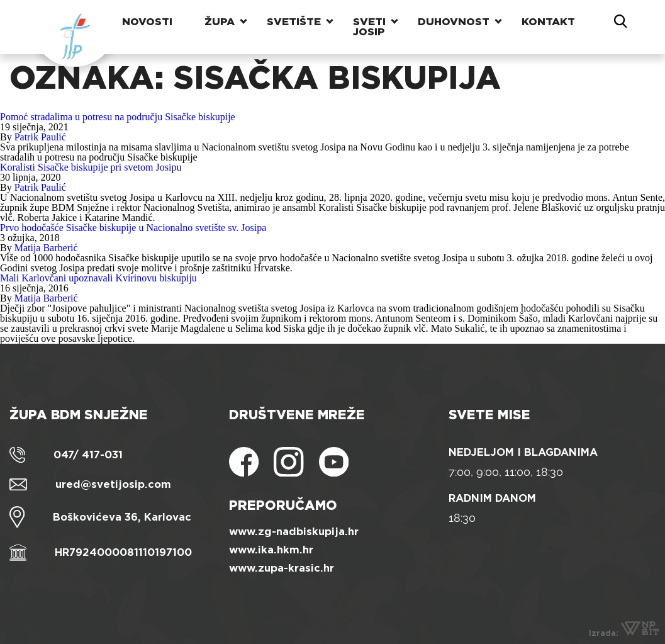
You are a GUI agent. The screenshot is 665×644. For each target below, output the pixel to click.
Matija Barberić (46, 248)
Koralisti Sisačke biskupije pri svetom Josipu (91, 167)
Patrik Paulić (40, 137)
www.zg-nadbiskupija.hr (294, 532)
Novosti (147, 22)
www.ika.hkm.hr (271, 550)
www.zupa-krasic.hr (282, 568)
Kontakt (548, 22)
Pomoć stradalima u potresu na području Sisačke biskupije (118, 117)
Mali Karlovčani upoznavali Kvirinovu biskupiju (98, 278)
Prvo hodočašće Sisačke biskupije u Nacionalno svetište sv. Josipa (133, 228)
